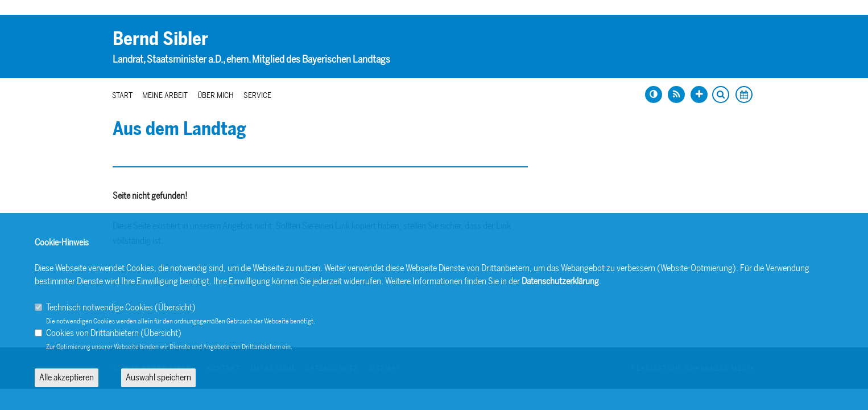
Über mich (216, 95)
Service (257, 95)
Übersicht (175, 307)
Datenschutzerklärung (560, 281)
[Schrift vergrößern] (699, 95)
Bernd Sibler (160, 39)
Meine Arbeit (165, 95)
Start (122, 95)
